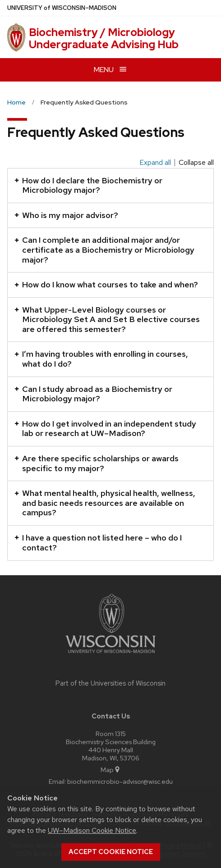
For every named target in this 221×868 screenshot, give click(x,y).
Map (111, 770)
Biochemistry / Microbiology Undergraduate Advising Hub (104, 38)
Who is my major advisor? (66, 215)
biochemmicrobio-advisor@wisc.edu (120, 781)
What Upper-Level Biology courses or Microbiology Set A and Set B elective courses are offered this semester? (107, 319)
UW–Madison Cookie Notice (92, 830)
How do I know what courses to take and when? (106, 284)
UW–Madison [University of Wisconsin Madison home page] (62, 8)
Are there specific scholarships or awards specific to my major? (97, 463)
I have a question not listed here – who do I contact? (98, 543)
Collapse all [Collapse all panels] (196, 163)
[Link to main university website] (110, 655)
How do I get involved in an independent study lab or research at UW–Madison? (105, 429)
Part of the (110, 683)
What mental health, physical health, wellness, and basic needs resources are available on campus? (105, 503)
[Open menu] (110, 70)
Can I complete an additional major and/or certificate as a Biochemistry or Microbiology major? (104, 250)
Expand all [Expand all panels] (155, 163)
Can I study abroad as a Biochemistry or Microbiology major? (93, 394)
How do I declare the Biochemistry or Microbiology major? (88, 185)
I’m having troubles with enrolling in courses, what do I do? (101, 359)
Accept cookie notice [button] (111, 852)
